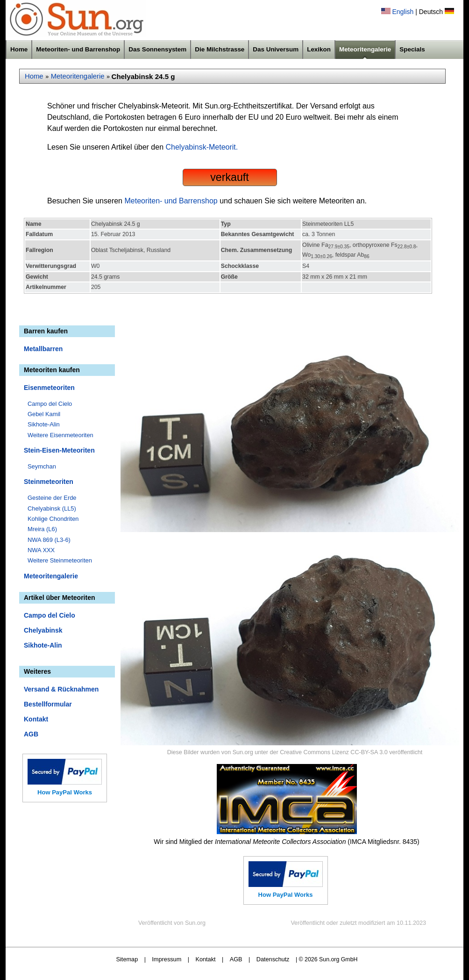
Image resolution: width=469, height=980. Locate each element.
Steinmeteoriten (49, 482)
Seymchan (42, 466)
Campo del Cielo (50, 404)
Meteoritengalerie (365, 49)
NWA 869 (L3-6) (49, 540)
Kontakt (36, 719)
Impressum (167, 959)
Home (19, 49)
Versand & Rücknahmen (61, 689)
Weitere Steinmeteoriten (60, 560)
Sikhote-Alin (44, 424)
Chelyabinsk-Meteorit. (202, 147)
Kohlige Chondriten (53, 519)
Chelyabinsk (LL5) (52, 508)
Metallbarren (43, 349)
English (403, 12)
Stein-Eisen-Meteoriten (59, 450)
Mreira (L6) (42, 529)
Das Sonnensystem (157, 49)
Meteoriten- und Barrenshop (78, 49)
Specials (412, 49)
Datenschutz (273, 959)
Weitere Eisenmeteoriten (60, 435)
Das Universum (276, 49)
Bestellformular (48, 704)
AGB (31, 734)
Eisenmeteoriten (49, 388)
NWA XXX (41, 550)
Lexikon (319, 49)
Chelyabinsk (43, 630)
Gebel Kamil (44, 414)
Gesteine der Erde (52, 498)
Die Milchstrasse (220, 49)
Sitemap (127, 959)
